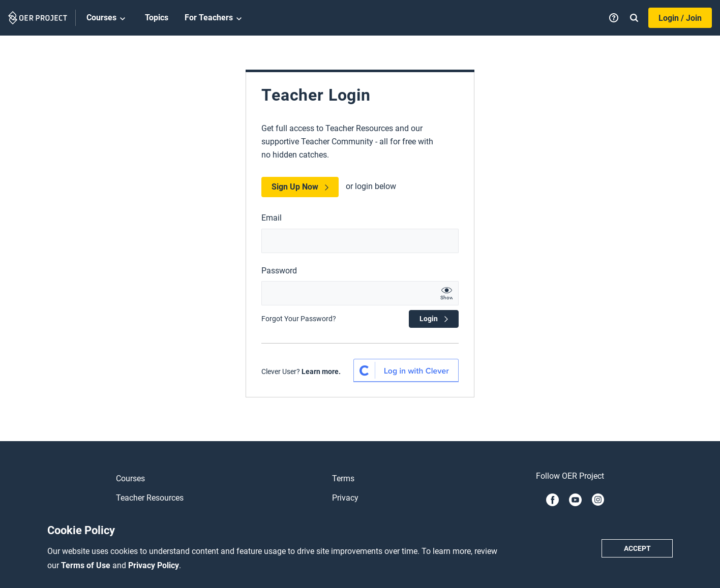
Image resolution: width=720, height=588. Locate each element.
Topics (157, 18)
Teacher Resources (150, 498)
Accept (637, 548)
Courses (108, 18)
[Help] (614, 18)
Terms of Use (87, 565)
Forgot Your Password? (299, 319)
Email (272, 218)
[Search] (634, 18)
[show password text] (446, 293)
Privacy (345, 498)
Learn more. (321, 372)
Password (279, 271)
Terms (343, 478)
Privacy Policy (154, 565)
